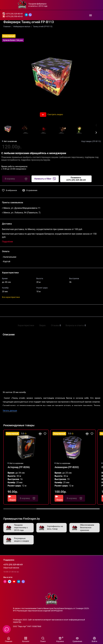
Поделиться (11, 311)
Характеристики (26, 325)
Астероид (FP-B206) (19, 467)
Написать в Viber (45, 179)
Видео (43, 325)
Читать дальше (10, 411)
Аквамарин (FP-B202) (67, 467)
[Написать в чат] (7, 629)
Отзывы (56, 325)
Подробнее (7, 242)
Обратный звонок (11, 568)
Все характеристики (11, 297)
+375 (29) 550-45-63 (14, 16)
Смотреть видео (51, 114)
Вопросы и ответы (75, 325)
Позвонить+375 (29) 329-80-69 (76, 179)
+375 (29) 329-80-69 (14, 14)
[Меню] (90, 15)
